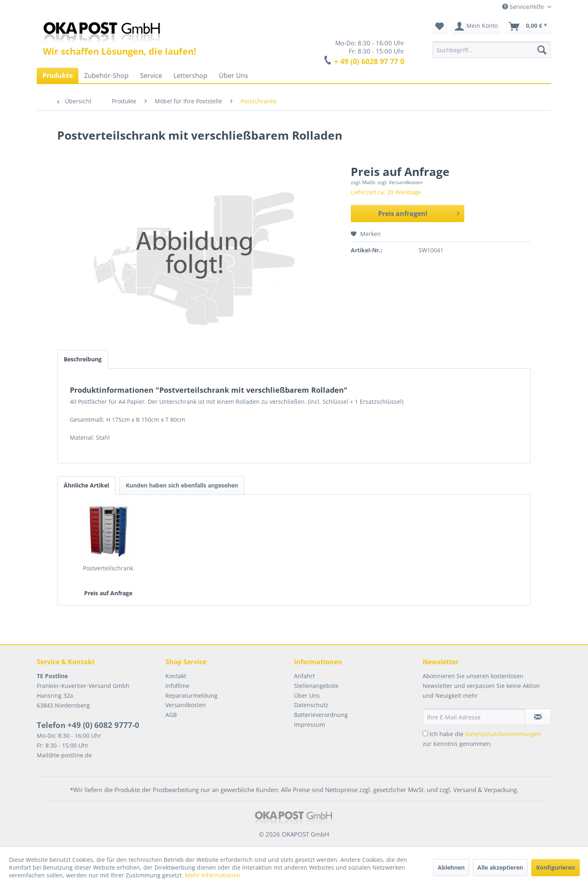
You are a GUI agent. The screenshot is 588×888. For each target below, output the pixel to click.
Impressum (310, 724)
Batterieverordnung (321, 715)
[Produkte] (58, 76)
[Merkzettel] (440, 27)
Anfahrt (304, 676)
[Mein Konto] (477, 27)
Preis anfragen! (419, 213)
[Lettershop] (190, 76)
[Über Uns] (234, 76)
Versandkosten (186, 705)
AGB (171, 715)
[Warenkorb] (528, 27)
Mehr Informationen (213, 875)
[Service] (151, 76)
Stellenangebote (316, 686)
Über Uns (307, 695)
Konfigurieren (556, 867)
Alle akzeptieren (500, 867)
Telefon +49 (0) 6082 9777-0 (88, 725)
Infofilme (177, 686)
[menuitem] (491, 50)
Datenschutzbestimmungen (503, 734)
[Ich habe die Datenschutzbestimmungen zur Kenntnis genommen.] (425, 733)
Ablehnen (451, 867)
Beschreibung (83, 359)
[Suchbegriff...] (491, 50)
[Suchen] (542, 50)
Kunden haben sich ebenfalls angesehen (182, 485)
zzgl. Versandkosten (400, 182)
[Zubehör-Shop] (106, 76)
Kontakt (176, 676)
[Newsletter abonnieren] (538, 717)
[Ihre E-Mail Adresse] (474, 717)
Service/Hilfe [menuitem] (524, 7)
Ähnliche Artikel (86, 485)
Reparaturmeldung (192, 695)
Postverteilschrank (108, 568)
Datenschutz (311, 705)
